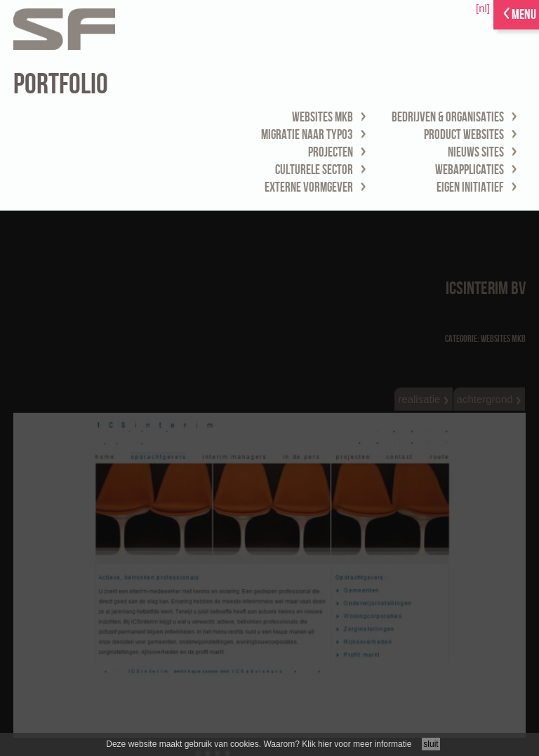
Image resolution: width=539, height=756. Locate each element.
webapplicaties (470, 170)
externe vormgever (309, 188)
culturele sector (314, 170)
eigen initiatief (470, 188)
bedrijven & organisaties (448, 118)
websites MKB (322, 118)
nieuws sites (476, 153)
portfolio (61, 85)
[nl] (483, 8)
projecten (331, 153)
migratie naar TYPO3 (307, 135)
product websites (464, 135)
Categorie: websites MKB (485, 339)
